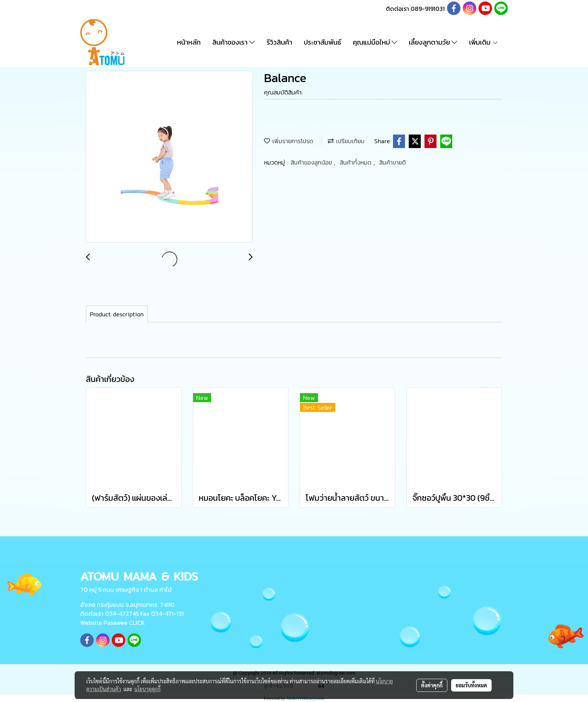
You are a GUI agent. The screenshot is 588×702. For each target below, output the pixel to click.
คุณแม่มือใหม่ (375, 42)
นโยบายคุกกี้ (147, 689)
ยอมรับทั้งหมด (471, 685)
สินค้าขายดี (392, 162)
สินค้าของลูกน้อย (312, 162)
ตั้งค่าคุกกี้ (432, 685)
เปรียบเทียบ (346, 141)
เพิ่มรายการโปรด (289, 141)
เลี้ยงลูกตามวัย (433, 42)
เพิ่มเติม (484, 42)
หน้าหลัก (189, 42)
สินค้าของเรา (234, 42)
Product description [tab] (117, 314)
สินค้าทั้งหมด (357, 162)
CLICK (137, 623)
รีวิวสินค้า (279, 42)
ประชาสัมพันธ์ (322, 42)
